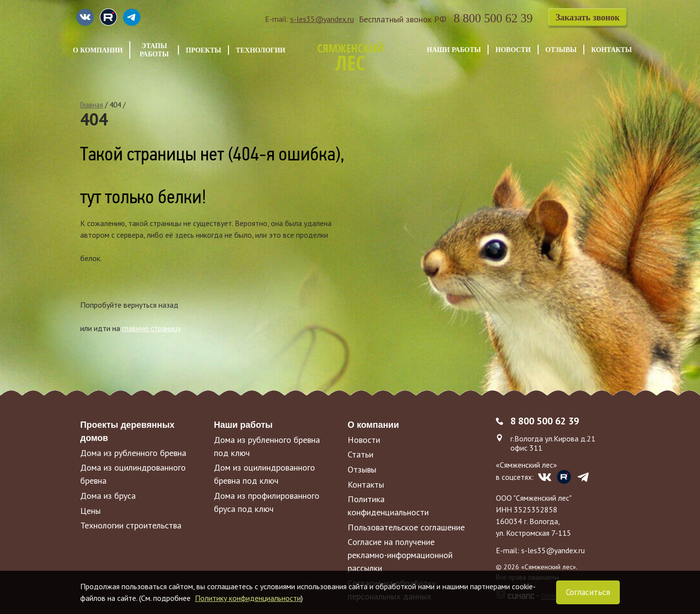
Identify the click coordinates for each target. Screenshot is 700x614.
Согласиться (588, 592)
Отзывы (561, 50)
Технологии (261, 50)
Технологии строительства (131, 525)
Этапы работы (154, 50)
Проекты (203, 50)
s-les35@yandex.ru (322, 19)
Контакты (612, 50)
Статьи (360, 454)
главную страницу (151, 328)
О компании (98, 50)
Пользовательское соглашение (406, 527)
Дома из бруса (108, 496)
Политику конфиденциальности (248, 598)
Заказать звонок (588, 17)
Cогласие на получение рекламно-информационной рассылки (400, 555)
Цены (90, 511)
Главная (92, 105)
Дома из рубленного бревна (133, 453)
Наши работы (454, 50)
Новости (513, 50)
